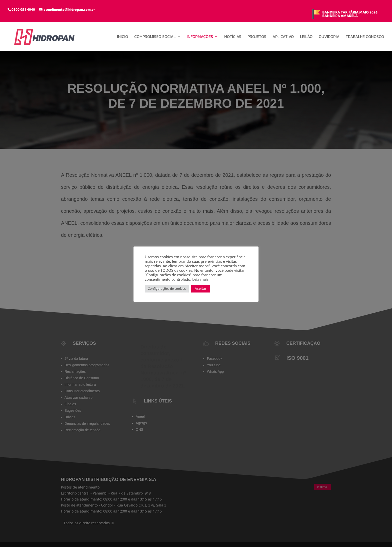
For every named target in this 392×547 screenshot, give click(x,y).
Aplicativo (283, 37)
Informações (200, 37)
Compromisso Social (155, 37)
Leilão (306, 37)
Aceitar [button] (201, 288)
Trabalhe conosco (365, 37)
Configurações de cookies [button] (167, 288)
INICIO (122, 37)
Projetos (257, 37)
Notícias (233, 37)
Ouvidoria (329, 37)
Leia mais (200, 279)
